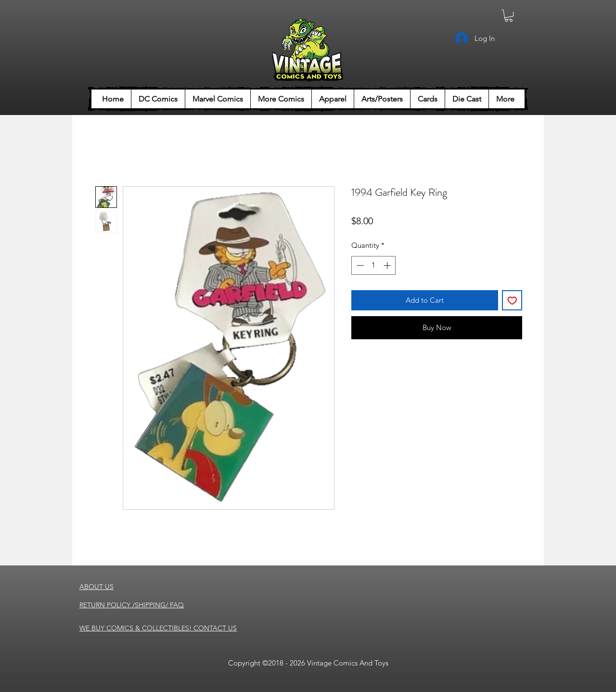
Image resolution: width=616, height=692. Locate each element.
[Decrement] (359, 265)
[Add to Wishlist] (512, 301)
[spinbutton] (374, 265)
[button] (509, 16)
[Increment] (388, 265)
